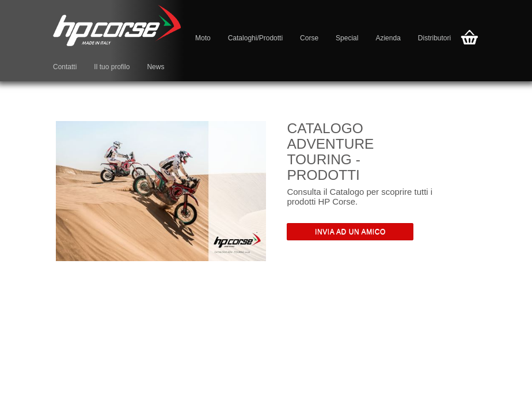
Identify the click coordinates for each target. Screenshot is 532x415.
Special (347, 38)
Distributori (434, 38)
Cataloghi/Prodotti (255, 38)
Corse (309, 38)
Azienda (388, 38)
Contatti (65, 67)
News (155, 67)
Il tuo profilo (112, 67)
